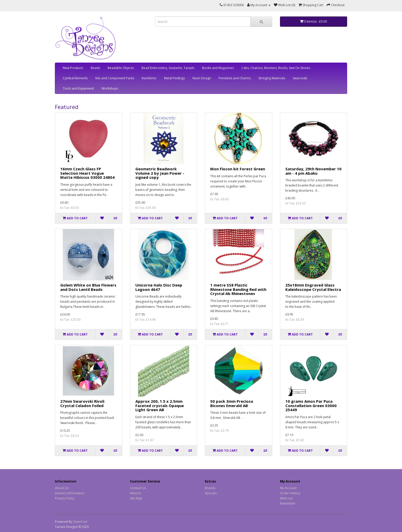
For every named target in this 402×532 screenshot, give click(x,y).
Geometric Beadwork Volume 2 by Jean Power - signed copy (160, 173)
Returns (135, 493)
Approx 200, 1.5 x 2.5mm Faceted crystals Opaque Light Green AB (160, 405)
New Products (73, 68)
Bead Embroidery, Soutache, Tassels (168, 68)
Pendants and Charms (235, 78)
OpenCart (80, 522)
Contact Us (138, 488)
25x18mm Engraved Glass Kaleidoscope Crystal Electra (313, 287)
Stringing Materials (272, 78)
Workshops (110, 88)
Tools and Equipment (78, 88)
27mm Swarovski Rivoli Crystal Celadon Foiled (82, 403)
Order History (290, 493)
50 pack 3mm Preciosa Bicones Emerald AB (232, 403)
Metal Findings (174, 78)
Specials (211, 493)
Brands (210, 488)
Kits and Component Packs (115, 78)
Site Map (136, 498)
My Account (288, 488)
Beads (95, 68)
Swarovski (300, 78)
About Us (62, 488)
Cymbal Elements (75, 78)
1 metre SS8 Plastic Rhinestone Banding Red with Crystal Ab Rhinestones (238, 289)
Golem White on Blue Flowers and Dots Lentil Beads (88, 287)
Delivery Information (70, 493)
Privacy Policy (65, 498)
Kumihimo (149, 78)
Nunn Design (202, 78)
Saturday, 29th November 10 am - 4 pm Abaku (313, 171)
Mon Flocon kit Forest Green (238, 169)
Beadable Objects (121, 68)
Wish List (286, 498)
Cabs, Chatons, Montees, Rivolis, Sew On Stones (276, 68)
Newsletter (288, 503)
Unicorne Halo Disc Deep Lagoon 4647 (159, 287)
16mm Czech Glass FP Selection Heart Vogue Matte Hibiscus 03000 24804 (87, 173)
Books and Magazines (218, 68)
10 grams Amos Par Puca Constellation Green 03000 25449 (311, 405)
